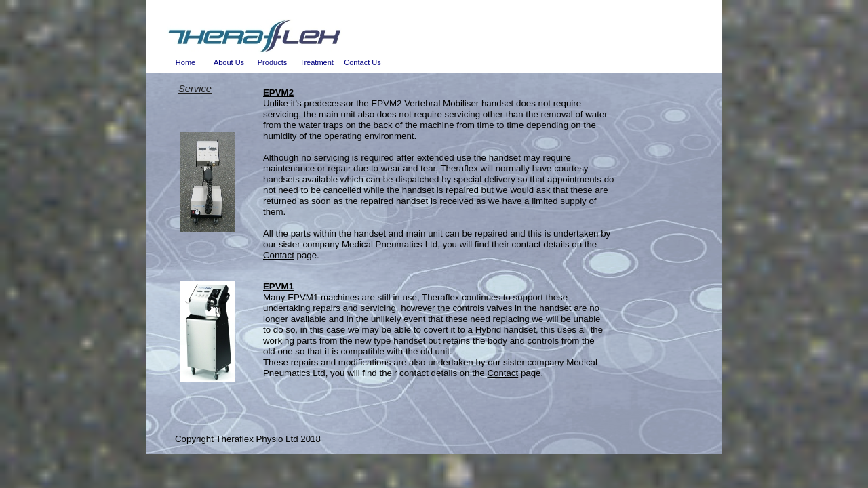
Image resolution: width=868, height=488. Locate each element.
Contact (279, 255)
